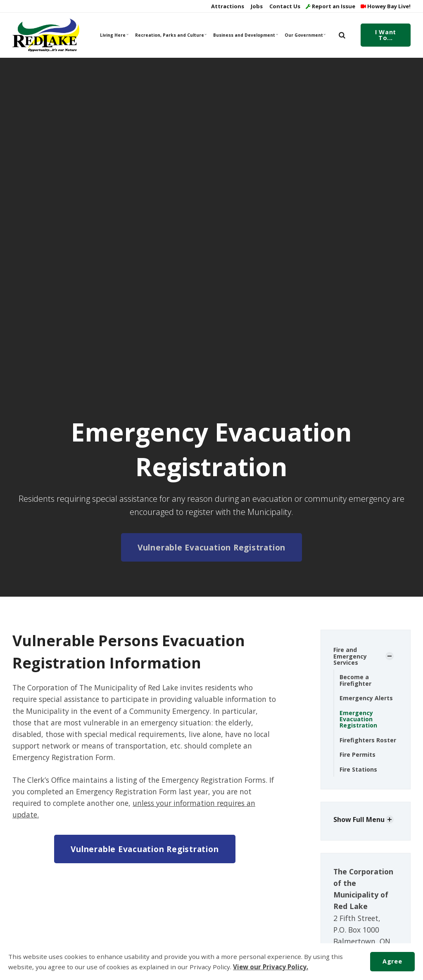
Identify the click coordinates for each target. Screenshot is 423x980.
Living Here (114, 35)
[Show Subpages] (390, 656)
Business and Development (245, 35)
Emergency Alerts (366, 698)
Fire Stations (358, 769)
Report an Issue (330, 6)
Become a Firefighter (355, 680)
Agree (392, 961)
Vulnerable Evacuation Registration (211, 547)
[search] (342, 35)
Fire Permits (358, 754)
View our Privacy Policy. (271, 967)
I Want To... (385, 35)
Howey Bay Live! (386, 6)
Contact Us (284, 6)
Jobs (256, 6)
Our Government (305, 35)
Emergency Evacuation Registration (358, 719)
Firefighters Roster (368, 740)
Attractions (227, 6)
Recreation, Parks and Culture (170, 35)
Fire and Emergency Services (350, 656)
